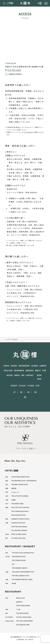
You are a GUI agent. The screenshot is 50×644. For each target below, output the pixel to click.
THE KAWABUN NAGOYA (20, 568)
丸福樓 (13, 500)
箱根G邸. (14, 488)
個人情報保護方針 (16, 637)
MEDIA (17, 375)
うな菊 (18, 610)
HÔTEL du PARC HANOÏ (19, 534)
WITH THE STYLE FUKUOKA (20, 508)
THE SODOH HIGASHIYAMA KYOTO (23, 572)
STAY (44, 371)
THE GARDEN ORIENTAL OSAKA (22, 580)
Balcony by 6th (21, 598)
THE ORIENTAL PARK (23, 625)
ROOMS (14, 366)
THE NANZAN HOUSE (19, 557)
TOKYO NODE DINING (23, 606)
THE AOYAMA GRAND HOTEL (21, 477)
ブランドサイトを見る (25, 448)
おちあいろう (15, 492)
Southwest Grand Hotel (18, 523)
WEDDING (30, 371)
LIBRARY (43, 366)
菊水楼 (14, 583)
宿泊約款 (22, 386)
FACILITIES (8, 371)
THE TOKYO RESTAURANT (25, 621)
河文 (13, 564)
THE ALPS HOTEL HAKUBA (20, 496)
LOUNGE (34, 366)
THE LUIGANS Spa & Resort (20, 511)
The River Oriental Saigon (24, 617)
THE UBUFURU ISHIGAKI (19, 530)
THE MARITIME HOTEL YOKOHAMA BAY (24, 481)
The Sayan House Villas (18, 538)
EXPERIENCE (19, 371)
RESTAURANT (24, 366)
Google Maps (15, 74)
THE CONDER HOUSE (19, 560)
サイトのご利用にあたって (31, 637)
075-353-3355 (14, 70)
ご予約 (10, 3)
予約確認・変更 (33, 386)
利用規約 (14, 386)
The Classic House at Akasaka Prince (23, 553)
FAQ (23, 375)
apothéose (19, 602)
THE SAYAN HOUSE (22, 613)
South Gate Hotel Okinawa (19, 527)
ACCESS (10, 375)
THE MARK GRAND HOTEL (20, 485)
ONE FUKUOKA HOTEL (19, 515)
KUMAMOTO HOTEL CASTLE (20, 519)
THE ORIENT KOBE (17, 504)
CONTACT (30, 375)
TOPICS (6, 366)
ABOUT (38, 371)
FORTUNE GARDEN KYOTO (21, 576)
